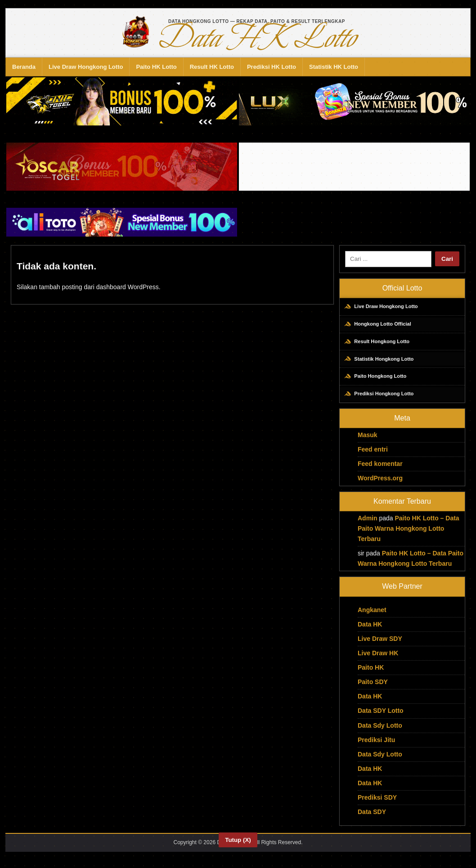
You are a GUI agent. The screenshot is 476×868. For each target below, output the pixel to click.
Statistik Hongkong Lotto (382, 364)
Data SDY (372, 820)
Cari (447, 259)
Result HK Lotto (212, 67)
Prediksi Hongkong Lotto (382, 401)
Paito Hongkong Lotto (378, 382)
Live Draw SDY (380, 647)
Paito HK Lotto (156, 67)
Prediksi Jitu (376, 748)
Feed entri (373, 457)
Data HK (370, 632)
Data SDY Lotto (381, 719)
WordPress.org (380, 487)
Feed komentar (380, 472)
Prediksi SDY (377, 805)
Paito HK (371, 676)
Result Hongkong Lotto (380, 345)
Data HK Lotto (256, 38)
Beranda (24, 67)
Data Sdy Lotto (380, 734)
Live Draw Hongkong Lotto (86, 67)
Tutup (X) (238, 840)
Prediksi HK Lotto (272, 67)
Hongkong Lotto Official (381, 326)
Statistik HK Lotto (334, 67)
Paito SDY (373, 690)
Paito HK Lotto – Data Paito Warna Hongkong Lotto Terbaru (409, 537)
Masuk (368, 443)
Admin (368, 526)
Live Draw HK (378, 661)
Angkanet (372, 618)
